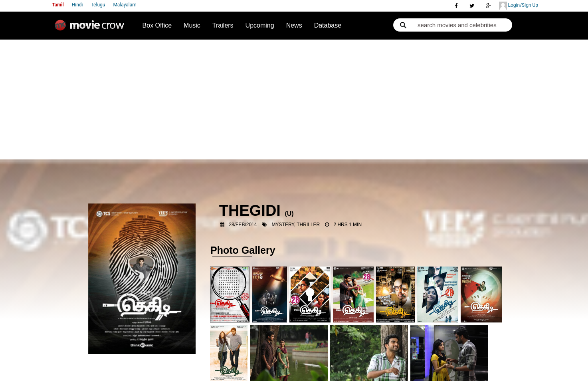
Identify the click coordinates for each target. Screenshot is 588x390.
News (294, 25)
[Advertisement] (294, 99)
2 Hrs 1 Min (347, 225)
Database (328, 25)
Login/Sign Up (519, 6)
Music (192, 25)
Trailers (223, 25)
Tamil (58, 5)
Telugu (98, 5)
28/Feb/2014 (243, 225)
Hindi (77, 5)
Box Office (157, 25)
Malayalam (125, 5)
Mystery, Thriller (296, 225)
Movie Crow (91, 28)
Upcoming (260, 25)
